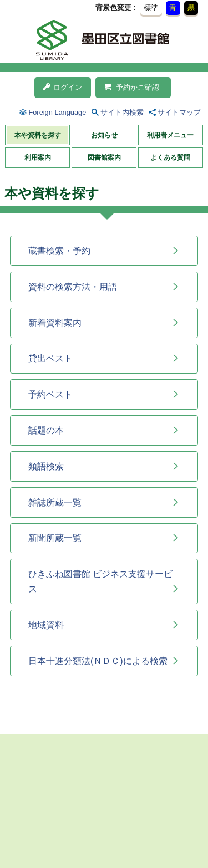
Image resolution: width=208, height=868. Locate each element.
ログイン (63, 87)
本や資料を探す (38, 135)
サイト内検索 (122, 112)
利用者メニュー (170, 135)
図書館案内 (104, 157)
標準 (151, 7)
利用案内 (38, 157)
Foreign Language (57, 112)
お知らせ (104, 135)
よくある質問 (170, 157)
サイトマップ (179, 112)
